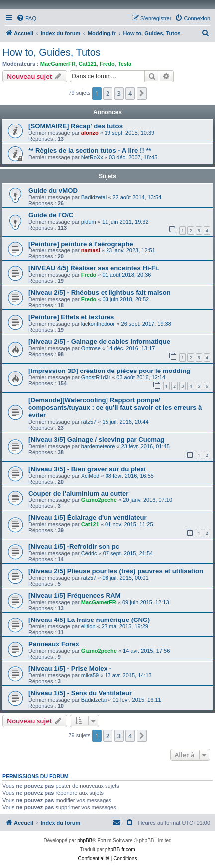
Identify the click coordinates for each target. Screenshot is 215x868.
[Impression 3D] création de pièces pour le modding (109, 371)
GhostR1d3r (96, 377)
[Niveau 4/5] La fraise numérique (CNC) (89, 620)
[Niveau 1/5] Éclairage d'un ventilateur (88, 518)
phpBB (85, 840)
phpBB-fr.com (120, 849)
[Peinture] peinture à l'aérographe (81, 244)
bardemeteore (98, 446)
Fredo (107, 64)
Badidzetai (94, 197)
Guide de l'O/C (51, 215)
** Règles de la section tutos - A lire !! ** (90, 151)
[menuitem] (26, 18)
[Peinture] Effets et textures (71, 317)
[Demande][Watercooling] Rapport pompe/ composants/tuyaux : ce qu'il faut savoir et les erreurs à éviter (115, 408)
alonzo (90, 133)
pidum (89, 222)
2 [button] (108, 93)
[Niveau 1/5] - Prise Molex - (70, 669)
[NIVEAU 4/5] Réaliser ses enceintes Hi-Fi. (94, 268)
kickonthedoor (98, 324)
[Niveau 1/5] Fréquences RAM (74, 595)
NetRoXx (92, 157)
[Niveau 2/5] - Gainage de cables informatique (99, 341)
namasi (91, 250)
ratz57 (89, 422)
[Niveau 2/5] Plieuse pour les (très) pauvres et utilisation (116, 571)
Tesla (125, 64)
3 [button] (119, 93)
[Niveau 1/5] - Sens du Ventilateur (80, 693)
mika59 (90, 675)
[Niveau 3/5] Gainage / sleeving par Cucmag (96, 439)
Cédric (89, 553)
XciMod (90, 476)
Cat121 (88, 64)
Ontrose (91, 348)
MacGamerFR (58, 64)
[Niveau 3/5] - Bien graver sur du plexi (87, 469)
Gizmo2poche (99, 500)
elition (88, 626)
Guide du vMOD (53, 190)
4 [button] (130, 93)
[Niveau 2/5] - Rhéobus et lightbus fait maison (100, 293)
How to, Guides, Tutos (52, 52)
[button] (142, 93)
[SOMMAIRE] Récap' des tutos (76, 126)
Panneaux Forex (54, 644)
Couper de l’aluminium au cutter (79, 493)
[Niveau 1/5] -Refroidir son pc (74, 547)
